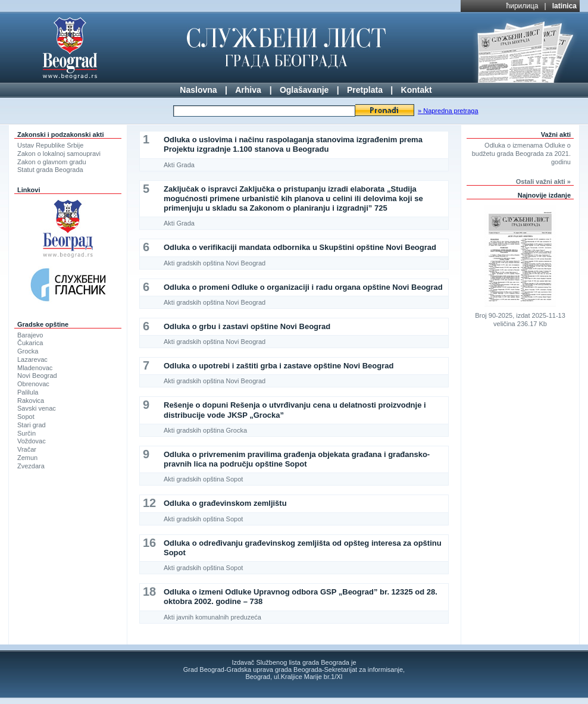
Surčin (26, 433)
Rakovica (31, 401)
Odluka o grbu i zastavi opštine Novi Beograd (247, 326)
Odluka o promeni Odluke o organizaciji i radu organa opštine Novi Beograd (303, 287)
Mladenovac (35, 368)
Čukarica (30, 343)
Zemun (27, 458)
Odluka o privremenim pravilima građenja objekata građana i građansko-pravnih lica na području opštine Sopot (297, 459)
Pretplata (365, 90)
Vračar (27, 449)
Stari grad (32, 425)
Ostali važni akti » (543, 182)
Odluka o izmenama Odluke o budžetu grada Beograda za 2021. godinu (521, 154)
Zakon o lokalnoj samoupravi (59, 154)
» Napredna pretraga (448, 111)
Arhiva (248, 90)
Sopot (26, 417)
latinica (564, 6)
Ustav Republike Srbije (50, 145)
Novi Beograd (37, 376)
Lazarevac (32, 359)
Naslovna (198, 90)
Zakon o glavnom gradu (52, 162)
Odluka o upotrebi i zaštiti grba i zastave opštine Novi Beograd (279, 366)
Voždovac (32, 441)
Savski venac (37, 408)
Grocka (28, 351)
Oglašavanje (304, 90)
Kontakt (417, 90)
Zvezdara (31, 466)
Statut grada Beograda (50, 170)
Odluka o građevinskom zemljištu (225, 503)
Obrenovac (33, 384)
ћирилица (523, 6)
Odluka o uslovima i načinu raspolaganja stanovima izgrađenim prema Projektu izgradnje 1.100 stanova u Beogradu (293, 144)
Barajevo (30, 335)
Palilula (28, 392)
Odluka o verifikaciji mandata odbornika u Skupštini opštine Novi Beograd (300, 247)
